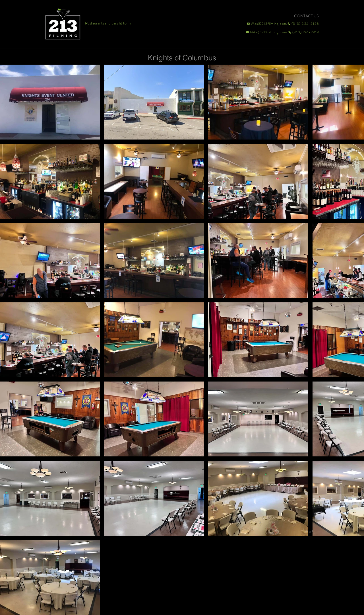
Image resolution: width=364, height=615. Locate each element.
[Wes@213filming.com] (266, 24)
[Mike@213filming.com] (265, 32)
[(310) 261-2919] (303, 32)
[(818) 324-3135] (303, 24)
